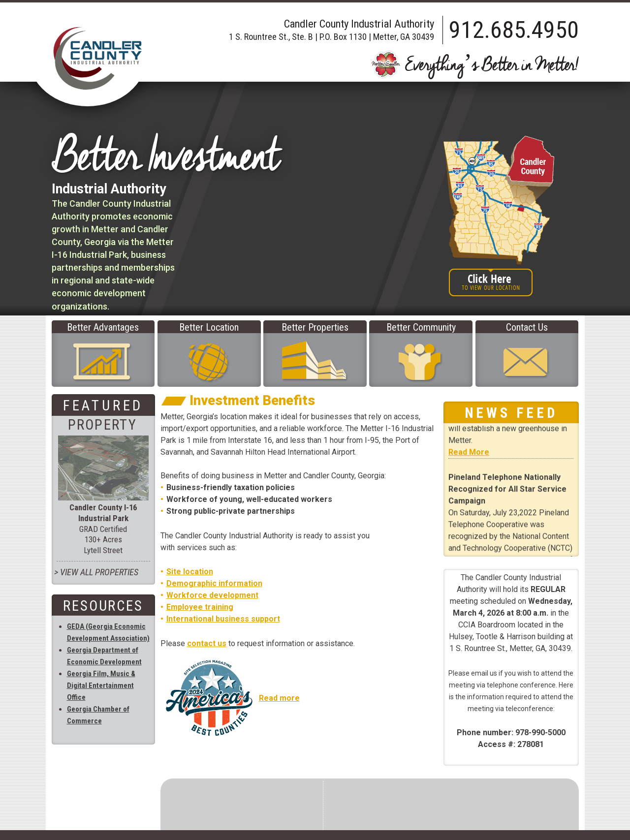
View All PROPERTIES (99, 572)
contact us (207, 643)
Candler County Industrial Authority (97, 59)
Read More (469, 459)
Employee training (200, 607)
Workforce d (190, 595)
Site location (190, 572)
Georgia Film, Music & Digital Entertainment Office (101, 685)
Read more (279, 698)
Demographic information (214, 583)
